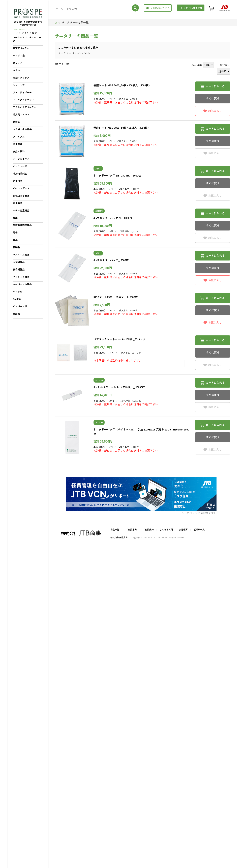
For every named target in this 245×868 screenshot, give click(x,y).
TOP (56, 22)
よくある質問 (166, 529)
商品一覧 (115, 529)
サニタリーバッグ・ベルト (74, 53)
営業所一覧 (199, 529)
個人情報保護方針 (119, 537)
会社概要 (183, 529)
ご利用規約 (148, 529)
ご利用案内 (131, 529)
